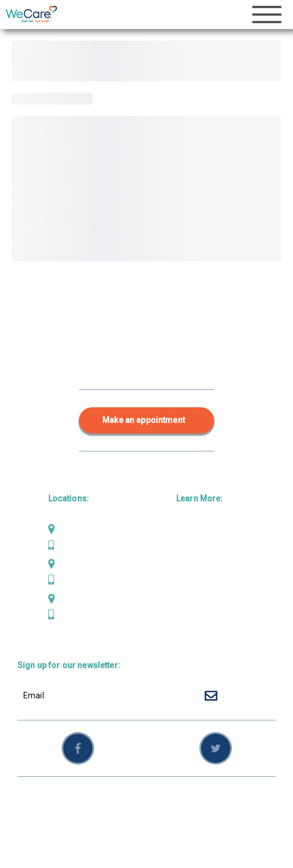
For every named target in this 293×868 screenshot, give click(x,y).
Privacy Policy (185, 801)
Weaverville (80, 529)
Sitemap (236, 801)
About (187, 586)
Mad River (77, 564)
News (187, 604)
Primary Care (202, 529)
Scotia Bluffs (83, 598)
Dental (188, 548)
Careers (192, 623)
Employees (39, 813)
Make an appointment (144, 420)
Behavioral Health (210, 566)
